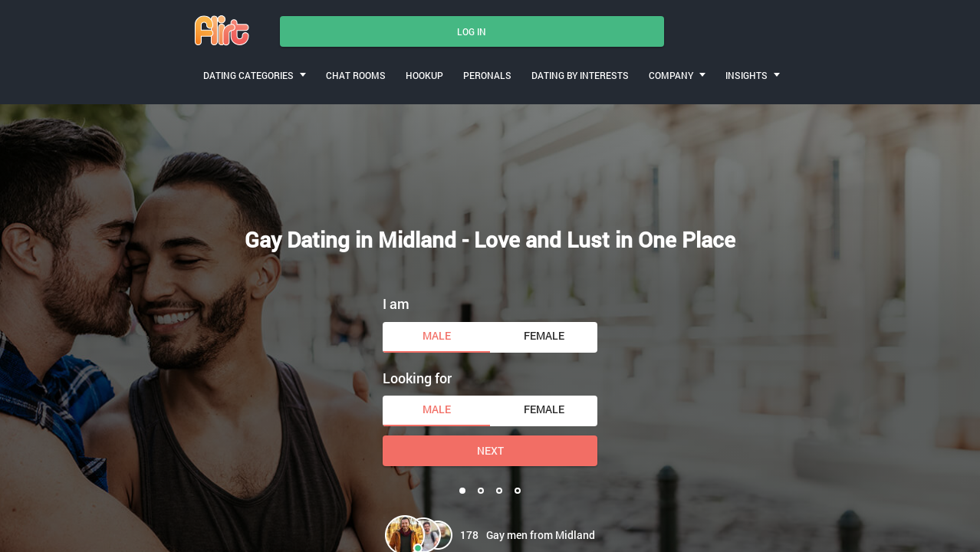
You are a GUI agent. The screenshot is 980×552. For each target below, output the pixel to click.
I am (396, 304)
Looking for (417, 378)
